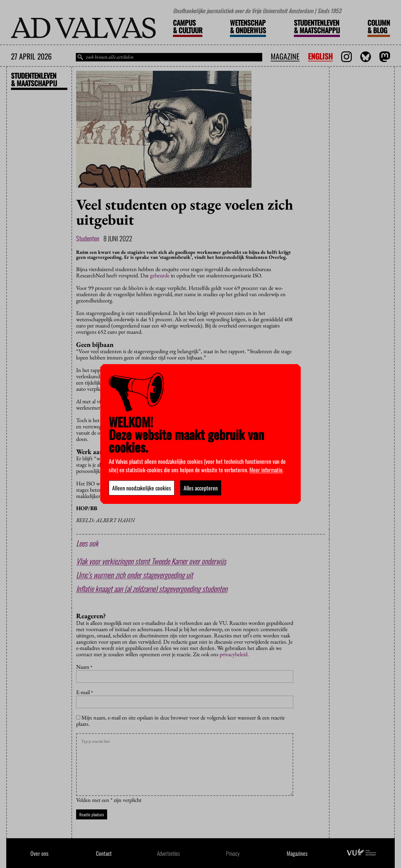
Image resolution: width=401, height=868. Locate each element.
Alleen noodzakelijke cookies (142, 488)
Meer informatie (266, 470)
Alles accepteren (201, 488)
